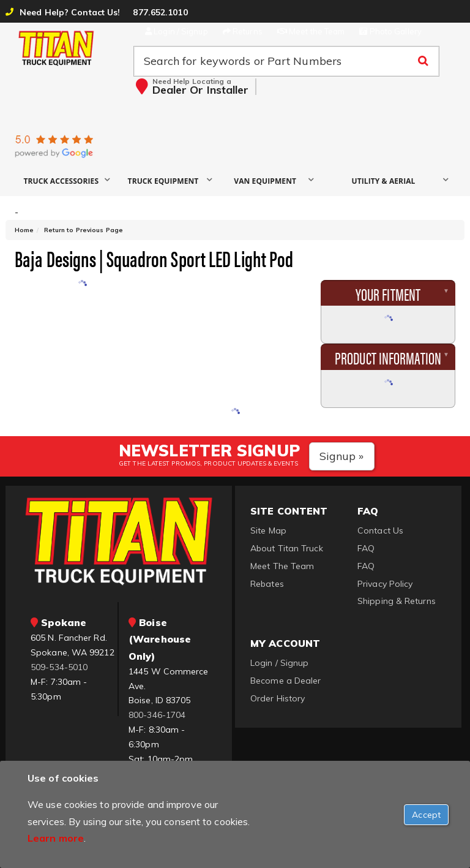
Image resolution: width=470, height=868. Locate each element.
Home (24, 230)
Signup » (342, 456)
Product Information (388, 357)
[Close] (426, 815)
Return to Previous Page (84, 230)
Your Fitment (388, 293)
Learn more (56, 838)
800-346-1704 (157, 715)
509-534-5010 (59, 667)
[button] (66, 180)
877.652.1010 (160, 12)
